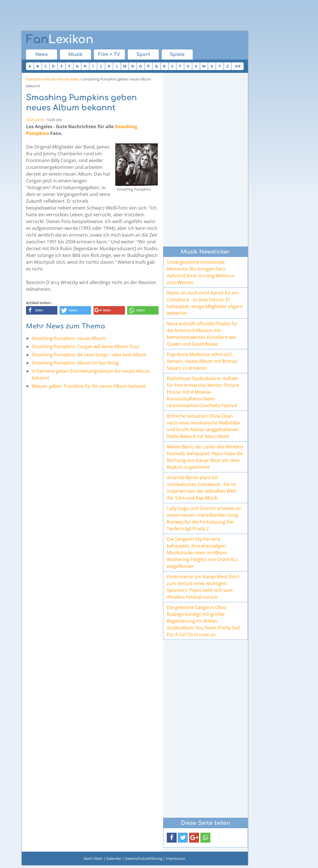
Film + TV (109, 54)
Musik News (69, 79)
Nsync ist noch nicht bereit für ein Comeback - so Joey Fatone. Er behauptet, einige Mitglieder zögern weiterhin (205, 303)
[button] (42, 310)
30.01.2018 (35, 120)
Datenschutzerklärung (144, 858)
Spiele (177, 54)
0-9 (238, 66)
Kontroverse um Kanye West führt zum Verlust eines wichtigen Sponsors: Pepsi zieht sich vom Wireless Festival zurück (203, 587)
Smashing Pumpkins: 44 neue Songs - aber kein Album (89, 355)
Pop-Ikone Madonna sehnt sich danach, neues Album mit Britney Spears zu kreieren (202, 361)
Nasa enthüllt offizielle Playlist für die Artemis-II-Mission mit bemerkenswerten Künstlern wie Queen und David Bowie (202, 334)
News (42, 54)
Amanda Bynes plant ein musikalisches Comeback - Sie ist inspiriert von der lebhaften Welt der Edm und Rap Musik (201, 488)
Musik (75, 54)
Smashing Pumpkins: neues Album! (69, 338)
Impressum (176, 858)
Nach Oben (93, 858)
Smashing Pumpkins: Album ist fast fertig (75, 363)
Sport (143, 54)
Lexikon (60, 40)
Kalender (114, 858)
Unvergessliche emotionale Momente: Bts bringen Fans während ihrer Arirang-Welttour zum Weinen (201, 272)
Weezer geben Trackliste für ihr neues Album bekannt (89, 386)
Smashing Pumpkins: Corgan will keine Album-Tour (86, 346)
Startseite (34, 79)
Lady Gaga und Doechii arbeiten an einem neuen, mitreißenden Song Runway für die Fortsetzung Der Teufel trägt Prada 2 (204, 518)
